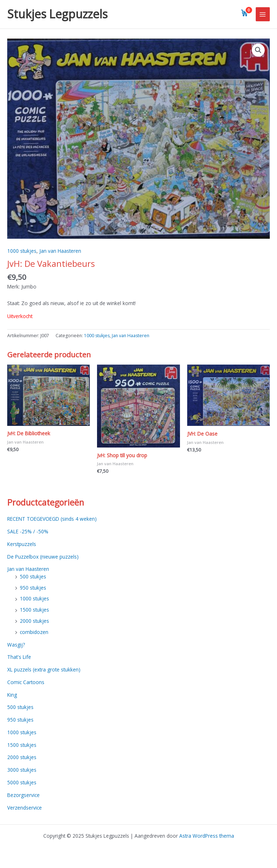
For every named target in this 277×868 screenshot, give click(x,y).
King (12, 695)
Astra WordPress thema (207, 836)
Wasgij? (16, 645)
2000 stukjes (34, 621)
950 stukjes (33, 588)
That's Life (19, 657)
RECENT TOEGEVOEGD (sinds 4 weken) (52, 519)
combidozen (34, 632)
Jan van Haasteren (60, 251)
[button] (258, 50)
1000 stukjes (22, 251)
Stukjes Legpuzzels (57, 14)
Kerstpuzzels (22, 544)
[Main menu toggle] (263, 14)
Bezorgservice (23, 795)
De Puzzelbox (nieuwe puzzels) (43, 557)
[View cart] (245, 13)
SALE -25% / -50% (28, 531)
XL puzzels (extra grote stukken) (44, 669)
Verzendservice (25, 808)
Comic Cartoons (26, 682)
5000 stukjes (22, 782)
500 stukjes (33, 576)
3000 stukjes (22, 770)
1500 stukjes (34, 610)
